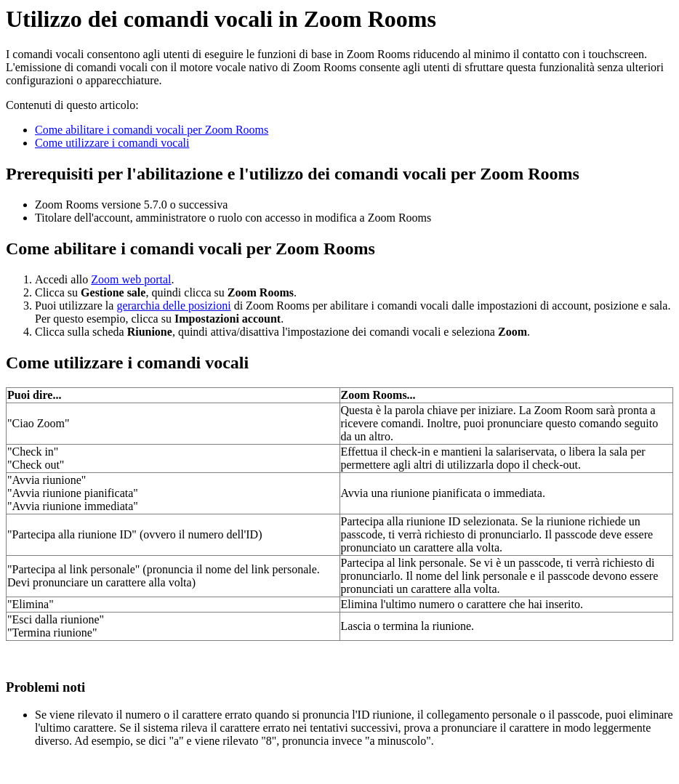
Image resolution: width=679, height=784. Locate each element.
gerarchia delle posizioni (173, 306)
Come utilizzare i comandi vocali (112, 143)
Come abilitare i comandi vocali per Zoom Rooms (152, 130)
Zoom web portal (131, 279)
